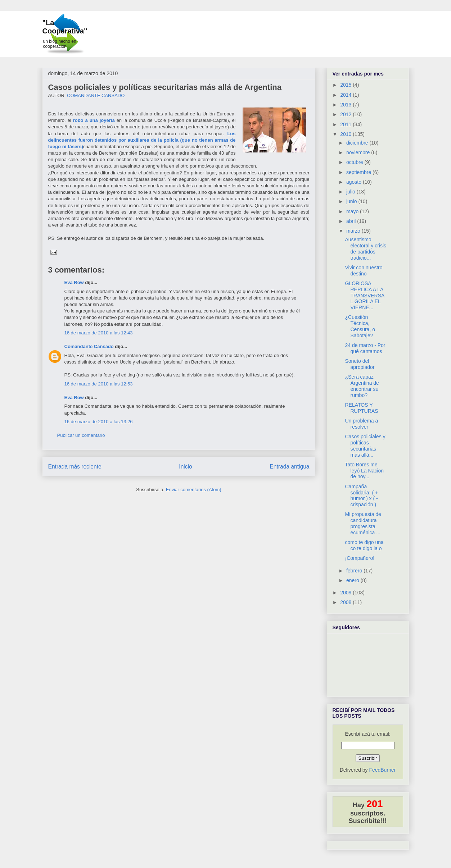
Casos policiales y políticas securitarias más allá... (365, 446)
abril (352, 221)
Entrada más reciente (75, 467)
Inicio (185, 467)
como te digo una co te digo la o (364, 545)
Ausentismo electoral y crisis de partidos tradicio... (366, 248)
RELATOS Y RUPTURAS (361, 408)
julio (351, 192)
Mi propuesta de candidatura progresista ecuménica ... (363, 523)
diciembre (358, 143)
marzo (354, 231)
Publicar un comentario (81, 435)
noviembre (359, 152)
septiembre (359, 172)
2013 (346, 105)
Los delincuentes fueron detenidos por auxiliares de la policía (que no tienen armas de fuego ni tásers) (142, 140)
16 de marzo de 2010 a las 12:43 (99, 333)
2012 (346, 114)
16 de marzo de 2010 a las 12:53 (99, 384)
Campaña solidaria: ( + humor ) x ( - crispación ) (361, 495)
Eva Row (74, 282)
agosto (355, 182)
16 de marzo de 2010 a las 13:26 (99, 422)
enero (353, 580)
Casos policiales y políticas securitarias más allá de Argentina (165, 87)
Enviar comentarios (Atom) (194, 490)
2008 (346, 602)
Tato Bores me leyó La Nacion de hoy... (364, 471)
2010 (346, 134)
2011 (346, 124)
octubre (355, 162)
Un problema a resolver (361, 424)
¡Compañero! (360, 558)
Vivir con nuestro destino (364, 271)
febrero (355, 571)
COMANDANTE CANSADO (96, 95)
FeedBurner (382, 770)
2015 (346, 85)
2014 (346, 95)
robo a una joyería (94, 120)
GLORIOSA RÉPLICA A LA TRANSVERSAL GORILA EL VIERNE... (365, 295)
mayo (353, 211)
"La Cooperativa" (65, 27)
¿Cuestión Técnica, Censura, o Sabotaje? (360, 326)
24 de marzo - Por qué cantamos (365, 348)
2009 (346, 593)
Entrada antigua (289, 467)
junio (352, 201)
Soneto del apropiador (360, 364)
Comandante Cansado (89, 346)
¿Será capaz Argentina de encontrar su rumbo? (362, 386)
